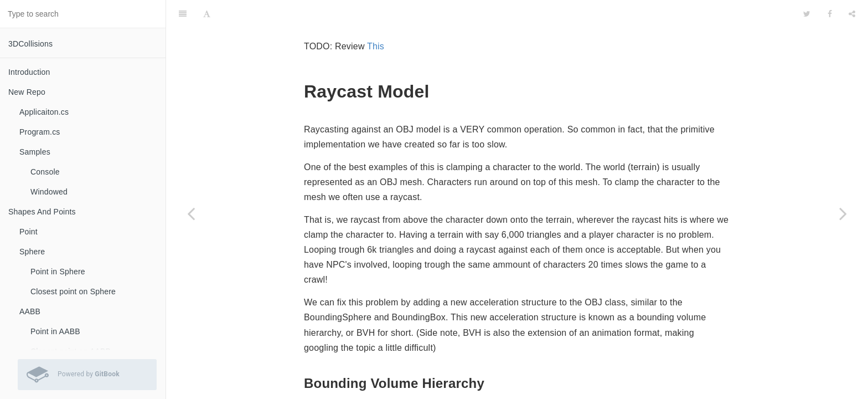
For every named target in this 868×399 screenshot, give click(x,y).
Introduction (29, 72)
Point (29, 232)
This (376, 19)
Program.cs (40, 132)
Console (45, 172)
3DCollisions (30, 44)
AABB (30, 311)
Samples (35, 152)
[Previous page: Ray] (191, 213)
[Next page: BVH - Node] (843, 213)
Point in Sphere (58, 272)
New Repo (27, 92)
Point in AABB (55, 331)
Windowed (49, 192)
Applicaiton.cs (44, 112)
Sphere (32, 252)
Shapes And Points (42, 212)
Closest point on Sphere (73, 291)
